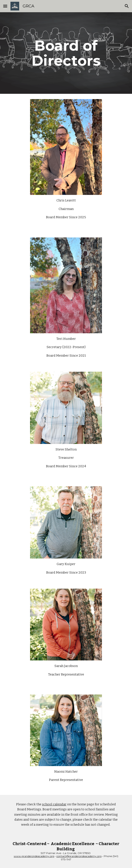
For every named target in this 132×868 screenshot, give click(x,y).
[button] (5, 6)
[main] (66, 53)
